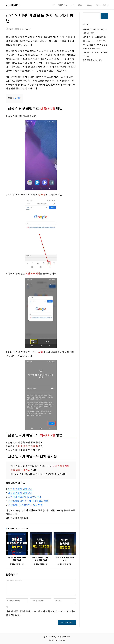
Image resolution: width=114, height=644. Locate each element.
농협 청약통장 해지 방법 (93, 60)
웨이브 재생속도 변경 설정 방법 (17, 559)
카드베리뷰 (13, 5)
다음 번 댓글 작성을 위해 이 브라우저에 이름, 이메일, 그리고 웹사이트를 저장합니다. (40, 613)
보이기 (17, 98)
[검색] (104, 16)
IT (30, 29)
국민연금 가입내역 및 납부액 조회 (25, 497)
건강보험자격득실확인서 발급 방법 (25, 505)
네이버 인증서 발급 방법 (20, 493)
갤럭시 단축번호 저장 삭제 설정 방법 (41, 559)
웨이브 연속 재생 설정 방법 (65, 559)
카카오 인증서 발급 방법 (20, 489)
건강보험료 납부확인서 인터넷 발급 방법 (28, 501)
